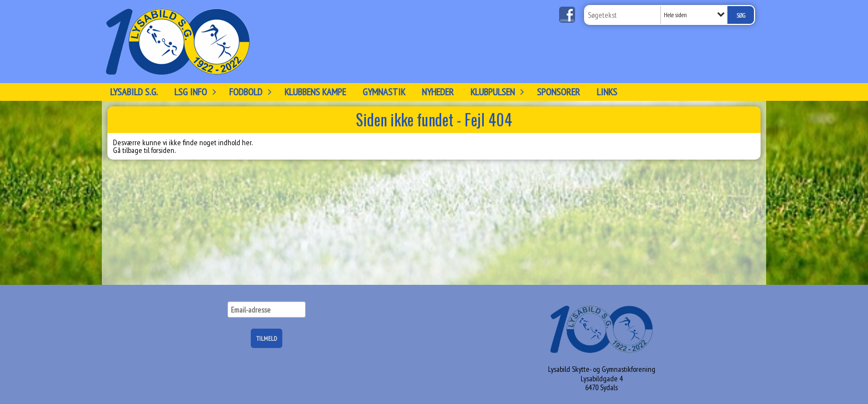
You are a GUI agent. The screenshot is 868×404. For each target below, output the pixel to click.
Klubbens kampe (315, 92)
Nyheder (438, 92)
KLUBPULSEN (495, 92)
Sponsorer (559, 92)
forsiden (163, 150)
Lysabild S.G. (134, 92)
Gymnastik (384, 92)
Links (607, 92)
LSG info (193, 92)
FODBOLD (249, 92)
